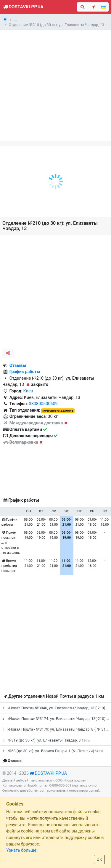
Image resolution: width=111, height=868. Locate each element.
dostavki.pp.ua (51, 773)
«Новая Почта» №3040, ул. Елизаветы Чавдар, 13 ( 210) (56, 708)
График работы (25, 372)
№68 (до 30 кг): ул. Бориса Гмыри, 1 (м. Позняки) (52, 751)
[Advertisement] (55, 85)
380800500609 (43, 404)
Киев (28, 391)
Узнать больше (21, 850)
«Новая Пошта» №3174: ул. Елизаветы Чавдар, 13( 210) (56, 719)
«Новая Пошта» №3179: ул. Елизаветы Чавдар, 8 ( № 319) (56, 729)
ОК (99, 859)
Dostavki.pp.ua (23, 7)
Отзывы (18, 366)
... (15, 19)
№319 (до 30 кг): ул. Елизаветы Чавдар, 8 (45, 740)
